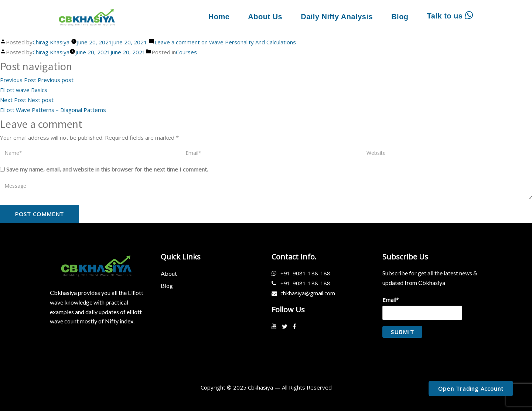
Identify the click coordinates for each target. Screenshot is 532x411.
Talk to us (450, 16)
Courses (186, 52)
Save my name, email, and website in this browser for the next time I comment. (107, 169)
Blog (400, 17)
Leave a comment (225, 42)
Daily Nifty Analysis (337, 17)
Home (219, 17)
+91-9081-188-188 (305, 273)
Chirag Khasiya (51, 42)
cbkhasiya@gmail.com (308, 293)
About (169, 273)
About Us (265, 17)
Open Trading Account (471, 388)
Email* (422, 308)
